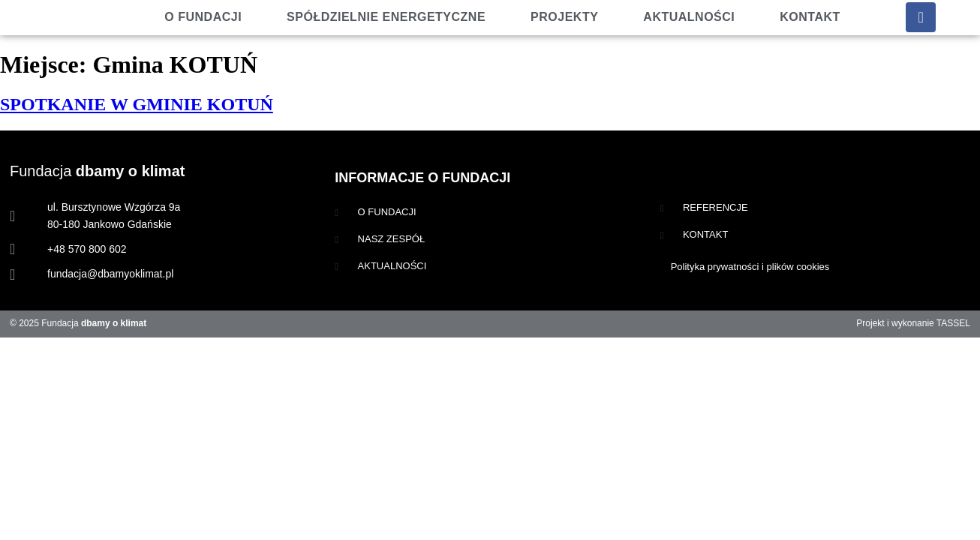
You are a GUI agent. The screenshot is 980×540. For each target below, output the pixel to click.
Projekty (564, 17)
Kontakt (810, 17)
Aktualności (689, 17)
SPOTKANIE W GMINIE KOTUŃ (137, 104)
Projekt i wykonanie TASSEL (913, 323)
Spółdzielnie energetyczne (386, 17)
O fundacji (203, 17)
